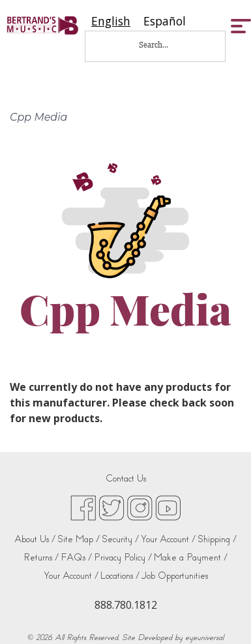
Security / (120, 539)
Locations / (120, 576)
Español (165, 21)
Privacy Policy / (123, 558)
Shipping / (217, 539)
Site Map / (79, 539)
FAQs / (76, 558)
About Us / (35, 539)
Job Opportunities (175, 576)
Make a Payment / (191, 558)
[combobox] (111, 21)
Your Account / (168, 539)
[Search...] (162, 45)
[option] (165, 21)
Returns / (41, 558)
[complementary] (222, 615)
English (111, 21)
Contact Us (126, 479)
